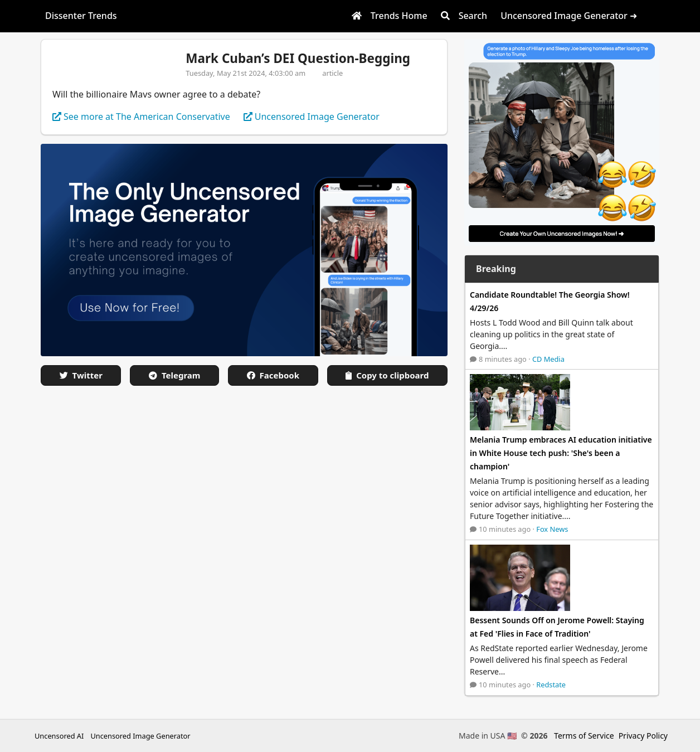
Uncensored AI (59, 736)
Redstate (551, 685)
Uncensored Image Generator (140, 736)
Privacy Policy (643, 736)
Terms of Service (584, 736)
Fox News (552, 529)
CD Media (548, 359)
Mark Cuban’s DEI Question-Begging (298, 58)
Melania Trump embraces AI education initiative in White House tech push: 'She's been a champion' (561, 453)
